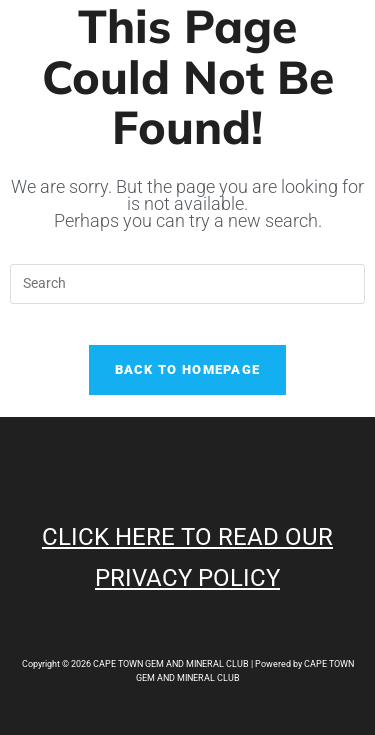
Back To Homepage (188, 369)
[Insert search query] (187, 284)
